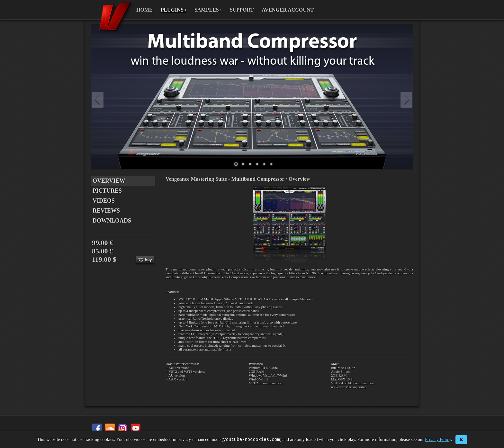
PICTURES (107, 191)
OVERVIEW (109, 181)
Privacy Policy (438, 440)
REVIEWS (106, 211)
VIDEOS (104, 201)
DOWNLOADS (112, 221)
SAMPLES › (208, 10)
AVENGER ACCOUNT (288, 10)
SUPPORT (242, 10)
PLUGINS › (174, 10)
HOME (144, 10)
